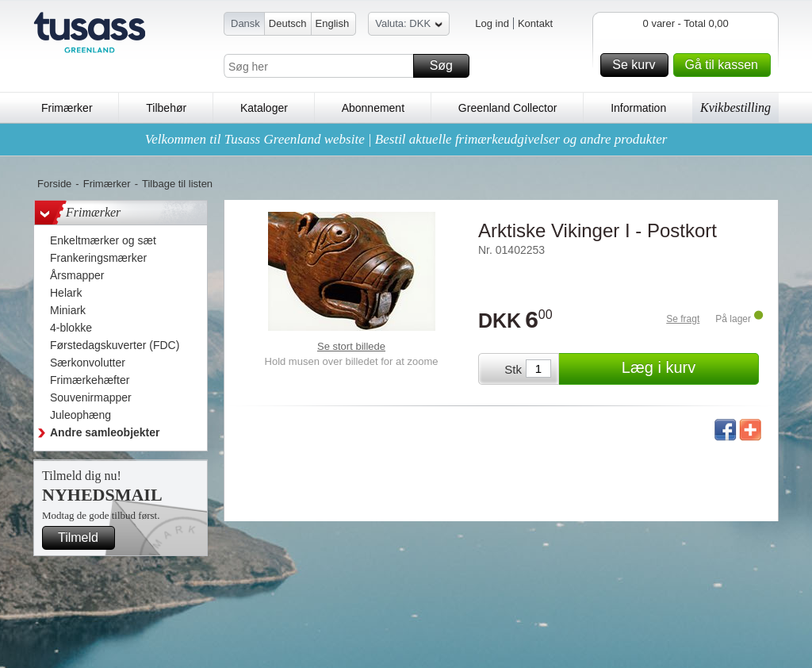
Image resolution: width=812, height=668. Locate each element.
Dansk (245, 23)
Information (638, 108)
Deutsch (288, 23)
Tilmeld (84, 538)
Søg (447, 66)
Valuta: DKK (409, 26)
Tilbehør (166, 108)
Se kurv (638, 65)
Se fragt (683, 319)
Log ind (492, 23)
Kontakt (535, 23)
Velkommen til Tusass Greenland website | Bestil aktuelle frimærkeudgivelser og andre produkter (406, 139)
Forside (54, 184)
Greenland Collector (508, 108)
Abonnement (373, 108)
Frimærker (67, 108)
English (333, 23)
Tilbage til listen (177, 184)
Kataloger (264, 108)
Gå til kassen (726, 65)
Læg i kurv (688, 369)
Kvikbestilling (735, 107)
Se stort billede (351, 346)
